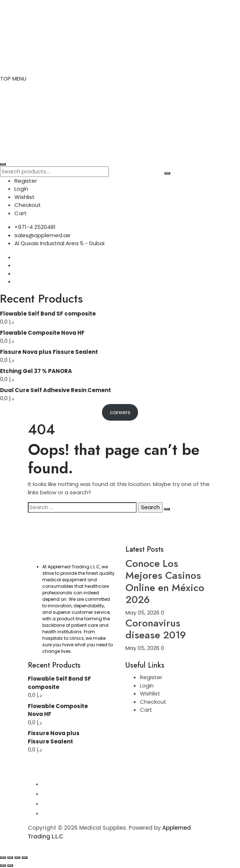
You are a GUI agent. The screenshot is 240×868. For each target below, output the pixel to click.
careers (120, 412)
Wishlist (25, 197)
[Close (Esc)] (25, 858)
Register (26, 181)
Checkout (28, 205)
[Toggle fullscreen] (10, 858)
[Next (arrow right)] (10, 865)
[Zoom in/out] (3, 858)
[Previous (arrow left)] (3, 865)
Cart (21, 213)
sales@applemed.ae (42, 235)
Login (21, 189)
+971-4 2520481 (35, 227)
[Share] (17, 858)
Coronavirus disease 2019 (156, 629)
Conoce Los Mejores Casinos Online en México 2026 (165, 582)
